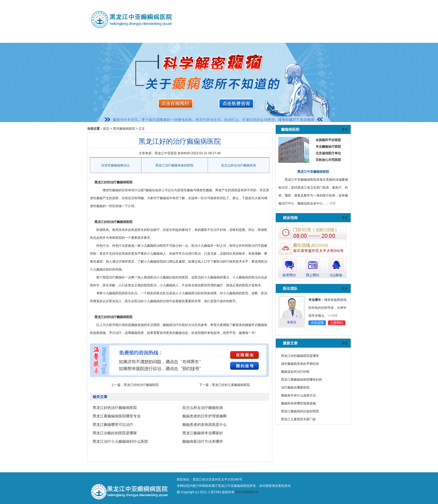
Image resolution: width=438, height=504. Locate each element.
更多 (345, 129)
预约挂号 (161, 37)
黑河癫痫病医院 (189, 37)
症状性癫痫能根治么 (116, 165)
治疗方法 (246, 37)
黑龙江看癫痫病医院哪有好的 (302, 380)
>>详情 (332, 316)
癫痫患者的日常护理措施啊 (204, 416)
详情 (332, 203)
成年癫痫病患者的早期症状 (300, 364)
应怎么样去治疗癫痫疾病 (239, 165)
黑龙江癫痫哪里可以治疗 (113, 424)
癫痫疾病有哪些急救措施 (298, 403)
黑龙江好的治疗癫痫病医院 (115, 408)
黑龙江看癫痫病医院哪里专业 (117, 416)
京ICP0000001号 (247, 492)
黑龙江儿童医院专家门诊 (298, 419)
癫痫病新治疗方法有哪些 (203, 441)
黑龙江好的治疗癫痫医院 (141, 385)
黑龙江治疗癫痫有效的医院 (174, 165)
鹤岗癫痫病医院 (218, 37)
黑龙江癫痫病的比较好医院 (300, 411)
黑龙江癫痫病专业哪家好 (203, 433)
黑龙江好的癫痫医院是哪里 (300, 356)
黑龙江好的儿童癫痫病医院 (231, 385)
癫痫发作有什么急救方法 (298, 395)
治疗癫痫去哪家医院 (295, 388)
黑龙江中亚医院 (166, 153)
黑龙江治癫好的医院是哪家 (115, 433)
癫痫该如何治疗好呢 (295, 372)
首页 (106, 129)
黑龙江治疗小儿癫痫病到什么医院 (120, 441)
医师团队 (132, 37)
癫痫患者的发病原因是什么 (204, 424)
